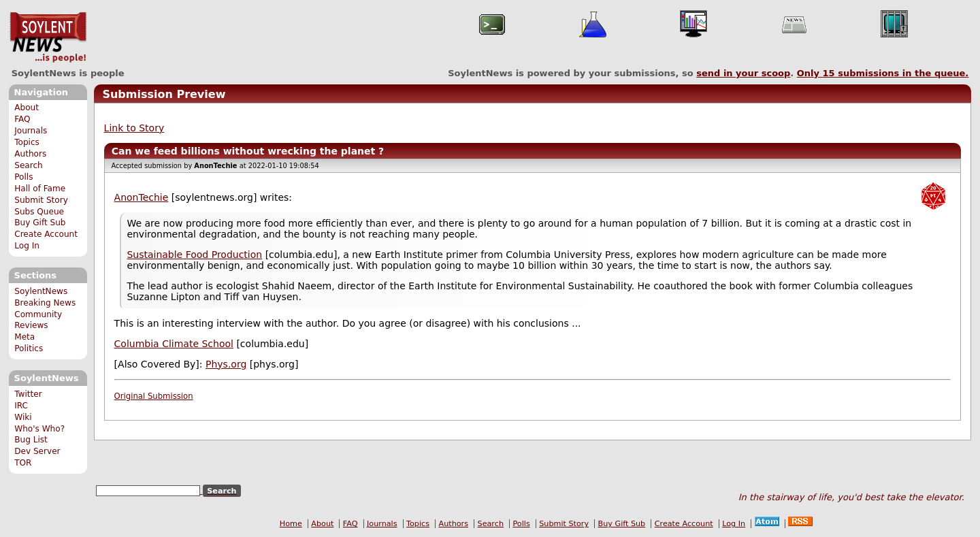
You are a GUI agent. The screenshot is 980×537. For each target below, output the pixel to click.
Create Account (46, 234)
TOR (23, 463)
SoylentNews (48, 37)
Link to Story (134, 128)
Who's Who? (39, 429)
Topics (27, 142)
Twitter (28, 394)
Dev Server (37, 451)
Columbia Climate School (174, 344)
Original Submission (154, 396)
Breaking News (45, 303)
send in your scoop (743, 73)
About (27, 108)
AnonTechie (142, 197)
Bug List (31, 440)
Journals (31, 131)
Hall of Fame (40, 189)
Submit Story (41, 200)
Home (291, 524)
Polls (23, 177)
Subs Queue (39, 212)
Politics (29, 348)
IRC (21, 406)
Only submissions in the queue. (883, 73)
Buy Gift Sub (40, 223)
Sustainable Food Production (194, 255)
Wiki (23, 417)
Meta (24, 337)
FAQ (22, 119)
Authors (30, 154)
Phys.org (226, 364)
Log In (27, 246)
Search (29, 165)
